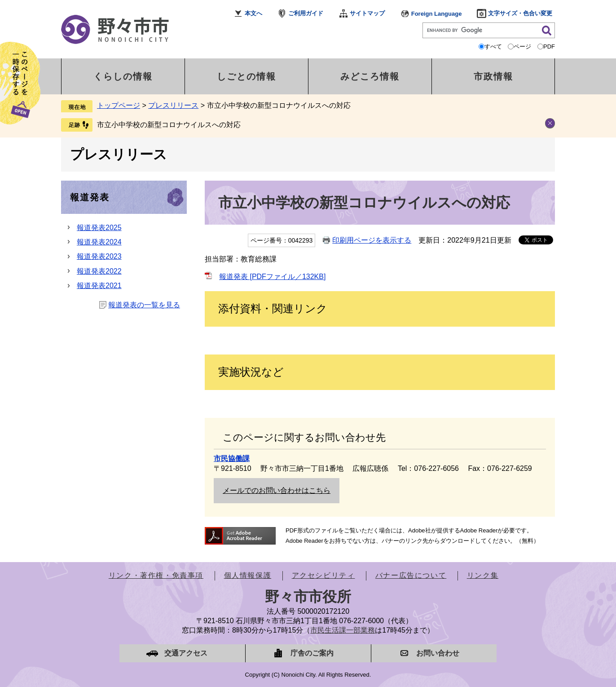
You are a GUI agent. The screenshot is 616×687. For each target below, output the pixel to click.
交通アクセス (186, 653)
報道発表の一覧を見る (144, 305)
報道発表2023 (99, 256)
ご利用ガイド (306, 13)
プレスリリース (173, 105)
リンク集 (483, 575)
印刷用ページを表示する (372, 240)
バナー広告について (411, 575)
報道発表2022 (99, 271)
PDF (549, 47)
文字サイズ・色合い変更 (520, 13)
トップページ (119, 105)
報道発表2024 (99, 242)
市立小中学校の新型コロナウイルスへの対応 (169, 125)
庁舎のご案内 (312, 653)
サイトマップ (367, 13)
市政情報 (493, 76)
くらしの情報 (123, 76)
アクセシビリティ (323, 575)
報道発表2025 (99, 228)
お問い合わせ (438, 653)
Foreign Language (437, 14)
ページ (522, 47)
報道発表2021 (99, 286)
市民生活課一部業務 (343, 630)
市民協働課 (232, 459)
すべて (493, 47)
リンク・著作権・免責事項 (156, 575)
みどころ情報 (370, 76)
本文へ (253, 13)
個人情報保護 (248, 575)
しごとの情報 (246, 76)
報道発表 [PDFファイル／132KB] (272, 277)
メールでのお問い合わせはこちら (277, 490)
